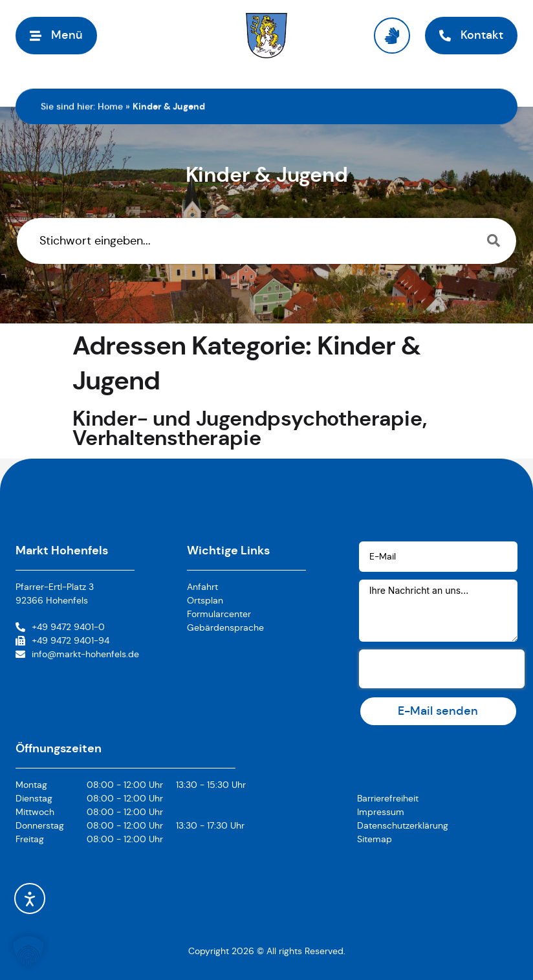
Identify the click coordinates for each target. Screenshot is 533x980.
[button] (56, 35)
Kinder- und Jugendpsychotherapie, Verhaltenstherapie (249, 429)
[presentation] (442, 669)
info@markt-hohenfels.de (85, 654)
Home (110, 106)
